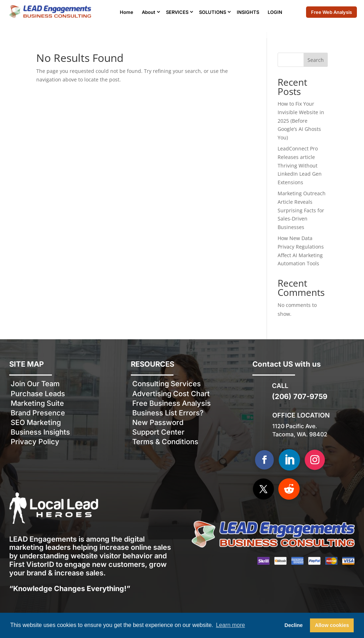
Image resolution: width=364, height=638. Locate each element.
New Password (158, 422)
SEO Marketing (36, 422)
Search (316, 60)
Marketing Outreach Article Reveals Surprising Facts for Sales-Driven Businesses (302, 210)
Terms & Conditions (165, 442)
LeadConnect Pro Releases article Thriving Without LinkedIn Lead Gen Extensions (300, 165)
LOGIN (275, 12)
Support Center (158, 432)
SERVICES (177, 12)
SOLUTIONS (213, 12)
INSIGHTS (248, 12)
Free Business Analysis (172, 403)
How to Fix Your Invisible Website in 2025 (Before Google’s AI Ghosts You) (301, 121)
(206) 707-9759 (300, 397)
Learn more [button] (230, 625)
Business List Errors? (168, 413)
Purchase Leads (38, 394)
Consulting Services (167, 384)
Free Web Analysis (331, 12)
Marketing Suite (37, 403)
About (149, 12)
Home (127, 12)
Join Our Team (35, 384)
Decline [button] (293, 625)
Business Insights (40, 432)
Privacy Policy (35, 442)
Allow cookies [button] (332, 625)
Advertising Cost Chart (171, 394)
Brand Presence (38, 413)
